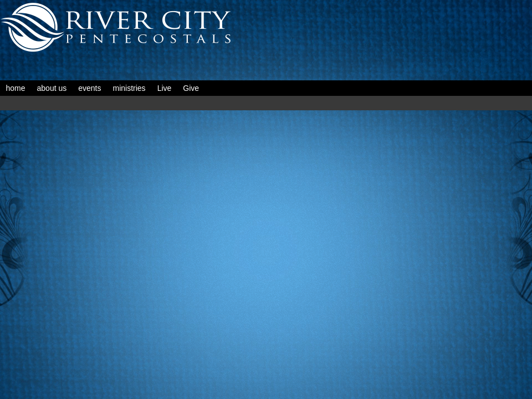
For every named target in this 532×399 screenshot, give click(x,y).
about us (52, 88)
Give (191, 88)
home (16, 88)
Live (165, 88)
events (89, 88)
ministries (129, 88)
